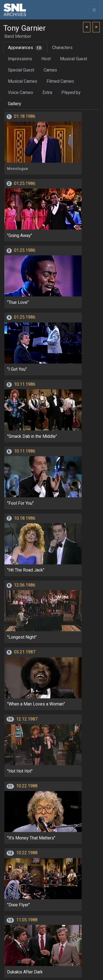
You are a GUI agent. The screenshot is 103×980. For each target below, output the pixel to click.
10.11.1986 (25, 384)
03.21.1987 (25, 652)
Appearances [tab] (25, 48)
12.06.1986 (25, 585)
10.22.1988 (27, 786)
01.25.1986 (25, 184)
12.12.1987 (27, 719)
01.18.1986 (25, 116)
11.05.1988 (27, 920)
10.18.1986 (25, 518)
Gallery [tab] (15, 104)
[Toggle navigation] (94, 10)
